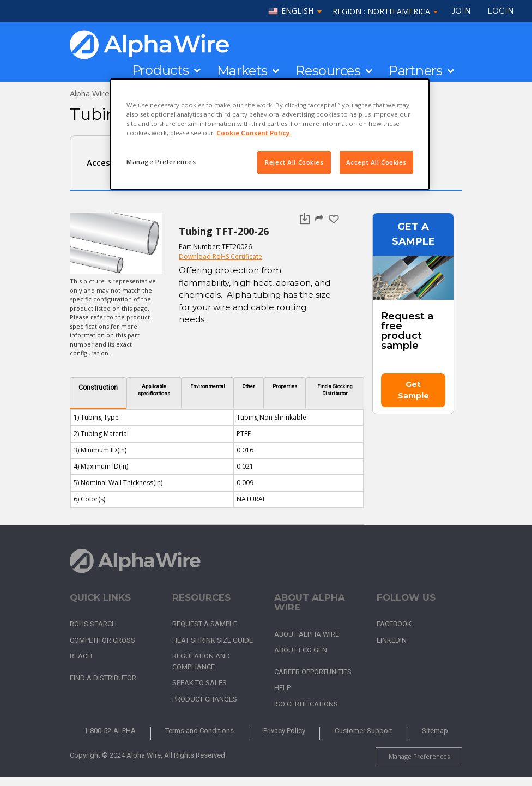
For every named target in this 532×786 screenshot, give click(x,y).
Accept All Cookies (376, 162)
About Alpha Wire (307, 634)
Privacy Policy (284, 731)
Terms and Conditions (199, 731)
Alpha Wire (90, 93)
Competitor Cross (102, 640)
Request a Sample (205, 624)
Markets (242, 71)
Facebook (394, 624)
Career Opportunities (313, 672)
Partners (416, 71)
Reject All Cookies (294, 162)
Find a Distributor (103, 678)
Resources (328, 71)
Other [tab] (249, 386)
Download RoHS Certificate (220, 256)
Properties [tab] (285, 386)
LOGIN (501, 11)
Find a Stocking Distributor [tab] (335, 390)
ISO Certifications (306, 704)
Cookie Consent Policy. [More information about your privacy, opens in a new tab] (254, 133)
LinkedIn (392, 640)
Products (161, 70)
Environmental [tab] (208, 386)
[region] (270, 134)
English (297, 11)
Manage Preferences (419, 756)
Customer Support (364, 731)
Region (385, 11)
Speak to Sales (199, 683)
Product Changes (205, 699)
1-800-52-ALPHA (110, 731)
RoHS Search (93, 624)
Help (282, 688)
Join (461, 11)
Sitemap (435, 731)
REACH (81, 656)
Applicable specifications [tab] (154, 390)
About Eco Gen (301, 650)
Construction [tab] (98, 388)
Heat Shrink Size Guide (213, 640)
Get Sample (413, 390)
